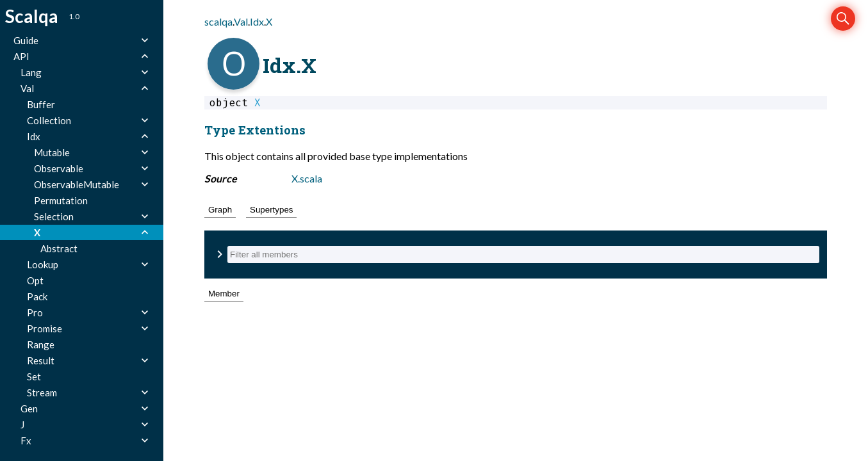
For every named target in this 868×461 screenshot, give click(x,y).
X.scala (307, 178)
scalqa (218, 21)
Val (241, 21)
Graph (220, 210)
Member (224, 294)
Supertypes (271, 210)
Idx (257, 21)
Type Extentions (255, 130)
